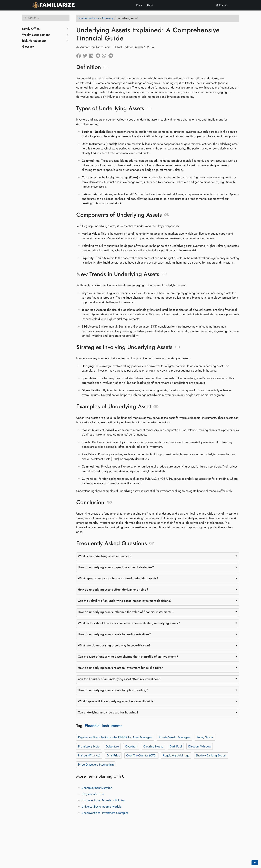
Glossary (28, 47)
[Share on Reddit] (99, 55)
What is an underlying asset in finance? (105, 556)
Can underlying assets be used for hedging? (108, 712)
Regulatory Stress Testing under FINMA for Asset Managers (115, 737)
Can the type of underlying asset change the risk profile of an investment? (128, 657)
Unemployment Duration (97, 788)
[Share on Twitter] (86, 55)
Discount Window (200, 746)
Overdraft (131, 746)
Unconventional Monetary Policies (103, 800)
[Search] (46, 18)
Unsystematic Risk (93, 794)
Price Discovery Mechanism (96, 765)
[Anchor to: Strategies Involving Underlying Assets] (177, 347)
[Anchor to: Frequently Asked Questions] (152, 543)
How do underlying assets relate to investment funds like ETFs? (120, 668)
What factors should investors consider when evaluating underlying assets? (129, 623)
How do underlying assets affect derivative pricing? (113, 590)
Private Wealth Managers (175, 737)
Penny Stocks (205, 737)
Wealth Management (36, 35)
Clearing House (153, 746)
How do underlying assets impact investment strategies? (116, 567)
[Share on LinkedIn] (92, 55)
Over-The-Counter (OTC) (141, 755)
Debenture (112, 746)
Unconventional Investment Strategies (105, 813)
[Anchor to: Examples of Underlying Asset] (156, 406)
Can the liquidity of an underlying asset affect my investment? (120, 679)
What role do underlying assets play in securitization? (114, 645)
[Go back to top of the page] (255, 863)
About (150, 5)
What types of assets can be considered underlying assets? (118, 578)
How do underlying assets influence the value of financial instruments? (126, 612)
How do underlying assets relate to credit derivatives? (114, 634)
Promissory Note (89, 746)
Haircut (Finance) (89, 755)
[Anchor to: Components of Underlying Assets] (167, 215)
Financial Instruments (103, 726)
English (221, 5)
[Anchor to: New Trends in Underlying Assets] (164, 274)
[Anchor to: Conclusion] (109, 502)
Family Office (31, 29)
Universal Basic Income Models (101, 807)
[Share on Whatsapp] (105, 55)
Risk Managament (34, 41)
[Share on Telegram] (112, 55)
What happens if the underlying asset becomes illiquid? (116, 701)
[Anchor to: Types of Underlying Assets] (149, 108)
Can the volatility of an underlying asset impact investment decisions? (125, 601)
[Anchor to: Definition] (106, 67)
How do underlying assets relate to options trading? (113, 690)
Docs (139, 5)
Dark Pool (176, 746)
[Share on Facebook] (79, 55)
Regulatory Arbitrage (176, 755)
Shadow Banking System (211, 755)
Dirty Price (113, 755)
